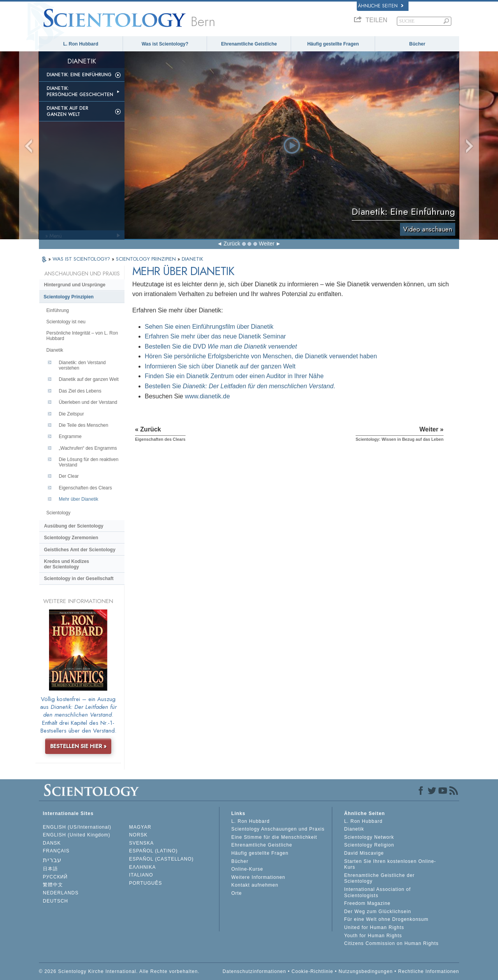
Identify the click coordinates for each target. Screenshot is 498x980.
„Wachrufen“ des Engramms (88, 448)
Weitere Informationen (258, 877)
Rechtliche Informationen (429, 971)
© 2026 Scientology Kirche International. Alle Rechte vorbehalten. (119, 971)
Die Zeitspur (71, 414)
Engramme (70, 437)
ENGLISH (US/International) (77, 827)
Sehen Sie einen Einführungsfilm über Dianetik (209, 327)
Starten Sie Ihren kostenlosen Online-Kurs (390, 864)
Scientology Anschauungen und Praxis (278, 829)
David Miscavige (364, 853)
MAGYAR (140, 827)
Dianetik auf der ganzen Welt (68, 111)
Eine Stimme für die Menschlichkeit (274, 837)
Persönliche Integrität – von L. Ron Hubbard (82, 336)
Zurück (232, 244)
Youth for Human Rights (373, 936)
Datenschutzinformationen (254, 971)
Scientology (58, 513)
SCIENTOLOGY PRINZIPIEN (147, 259)
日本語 (50, 869)
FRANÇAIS (56, 851)
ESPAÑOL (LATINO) (153, 851)
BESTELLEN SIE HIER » (78, 746)
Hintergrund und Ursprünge (75, 285)
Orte (236, 893)
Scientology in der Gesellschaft (79, 579)
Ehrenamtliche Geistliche (249, 44)
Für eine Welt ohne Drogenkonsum (386, 919)
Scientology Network (369, 837)
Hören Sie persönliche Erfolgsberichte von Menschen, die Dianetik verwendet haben (261, 356)
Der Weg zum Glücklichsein (377, 912)
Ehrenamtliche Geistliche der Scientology (379, 878)
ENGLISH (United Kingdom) (76, 835)
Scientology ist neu (66, 322)
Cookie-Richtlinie (312, 971)
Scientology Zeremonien (71, 538)
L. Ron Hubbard (81, 44)
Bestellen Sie (239, 386)
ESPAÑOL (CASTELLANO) (161, 859)
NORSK (139, 835)
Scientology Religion (369, 845)
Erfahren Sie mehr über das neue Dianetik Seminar (215, 336)
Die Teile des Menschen (83, 425)
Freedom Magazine (367, 903)
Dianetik (55, 350)
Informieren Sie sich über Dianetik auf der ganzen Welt (220, 366)
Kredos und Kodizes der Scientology (67, 564)
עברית (52, 860)
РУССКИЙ (55, 877)
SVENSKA (142, 843)
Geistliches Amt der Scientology (80, 550)
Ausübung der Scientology (74, 526)
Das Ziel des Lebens (80, 391)
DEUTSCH (55, 901)
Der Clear (69, 476)
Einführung (58, 310)
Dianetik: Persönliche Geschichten (80, 91)
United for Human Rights (374, 927)
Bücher (417, 44)
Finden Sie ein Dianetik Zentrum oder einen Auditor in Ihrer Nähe (234, 376)
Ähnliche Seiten (381, 6)
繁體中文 (53, 885)
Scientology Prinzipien (69, 297)
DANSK (52, 843)
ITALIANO (141, 875)
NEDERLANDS (61, 893)
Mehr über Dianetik (78, 499)
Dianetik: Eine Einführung (79, 75)
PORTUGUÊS (146, 883)
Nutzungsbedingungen (366, 971)
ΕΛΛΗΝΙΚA (143, 867)
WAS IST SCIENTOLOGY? (82, 259)
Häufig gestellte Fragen (333, 44)
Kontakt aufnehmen (255, 885)
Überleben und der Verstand (88, 402)
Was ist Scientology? (165, 44)
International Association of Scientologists (377, 892)
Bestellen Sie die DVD (221, 346)
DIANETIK (192, 259)
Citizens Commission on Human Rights (391, 943)
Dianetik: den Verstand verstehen (82, 365)
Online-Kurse (247, 869)
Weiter (267, 244)
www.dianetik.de (207, 396)
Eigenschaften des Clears (85, 488)
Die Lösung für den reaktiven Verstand (89, 462)
